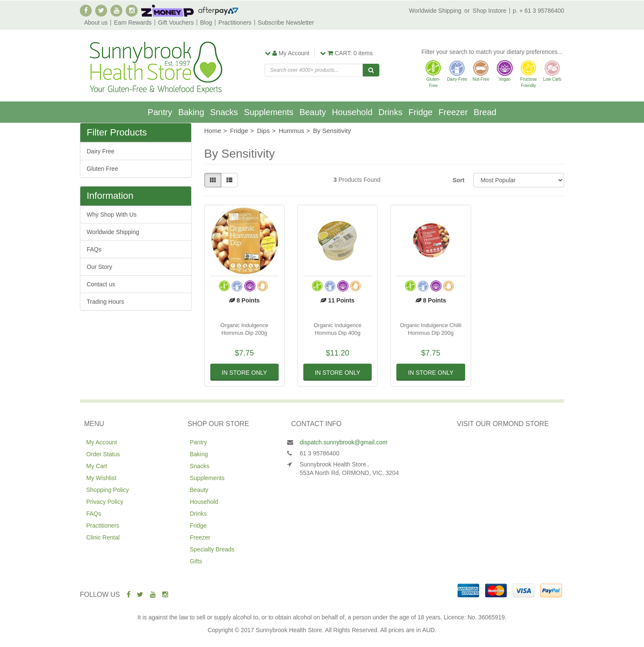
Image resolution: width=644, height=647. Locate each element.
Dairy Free (100, 151)
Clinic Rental (103, 537)
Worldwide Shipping (435, 11)
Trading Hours (105, 302)
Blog (206, 23)
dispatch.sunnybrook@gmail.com (344, 442)
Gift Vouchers (176, 23)
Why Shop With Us (112, 215)
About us (96, 23)
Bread (485, 112)
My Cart (97, 466)
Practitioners (235, 23)
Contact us (101, 284)
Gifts (196, 561)
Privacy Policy (105, 502)
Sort (458, 180)
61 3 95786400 (320, 453)
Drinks (391, 112)
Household (352, 112)
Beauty (313, 112)
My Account (102, 442)
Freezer (453, 112)
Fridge (420, 112)
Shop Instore (490, 11)
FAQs (94, 249)
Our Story (99, 267)
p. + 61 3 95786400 (538, 11)
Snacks (224, 112)
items (346, 53)
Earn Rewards (133, 23)
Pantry (160, 112)
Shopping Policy (107, 490)
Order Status (103, 454)
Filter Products (117, 133)
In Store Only (244, 373)
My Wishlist (101, 478)
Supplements (269, 112)
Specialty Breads (212, 549)
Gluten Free (102, 169)
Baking (191, 112)
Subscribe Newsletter (286, 23)
